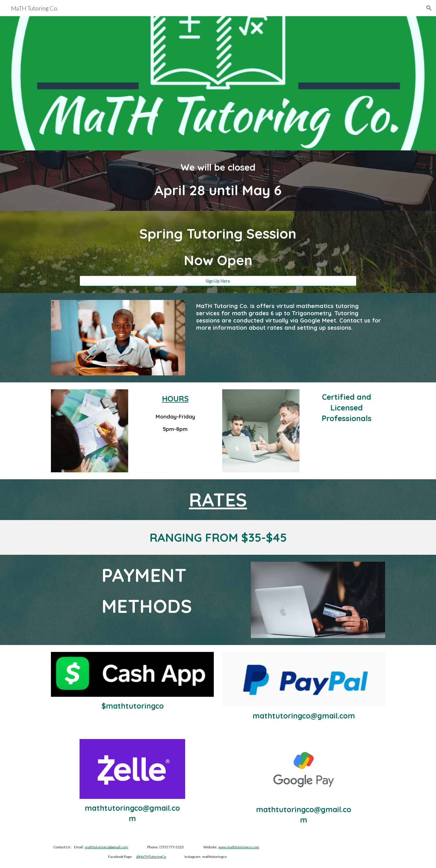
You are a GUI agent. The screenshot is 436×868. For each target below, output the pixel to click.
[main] (218, 181)
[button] (429, 8)
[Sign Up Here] (218, 281)
